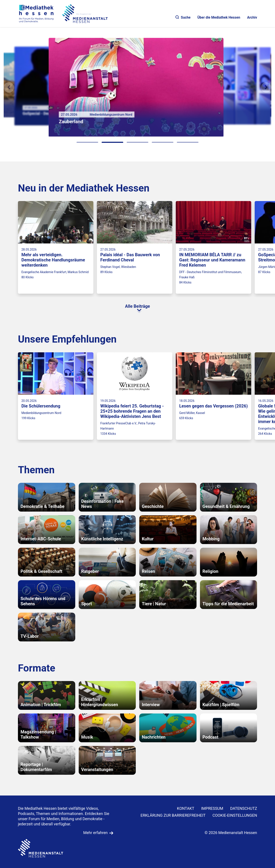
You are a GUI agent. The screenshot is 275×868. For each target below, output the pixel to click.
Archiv (252, 17)
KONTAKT (186, 808)
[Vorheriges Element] (9, 87)
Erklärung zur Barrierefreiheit (173, 815)
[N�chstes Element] (266, 87)
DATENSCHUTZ (244, 808)
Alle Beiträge (137, 306)
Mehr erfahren (95, 833)
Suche (183, 17)
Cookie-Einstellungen (235, 815)
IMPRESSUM (212, 808)
